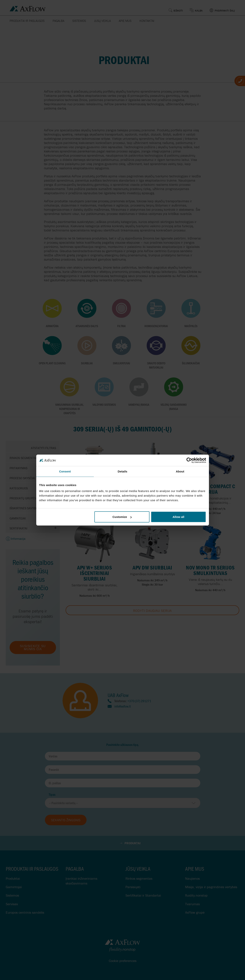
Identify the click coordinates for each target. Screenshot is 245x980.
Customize (122, 517)
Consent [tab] (65, 471)
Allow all (179, 517)
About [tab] (180, 471)
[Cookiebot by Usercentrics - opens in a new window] (189, 460)
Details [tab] (123, 471)
